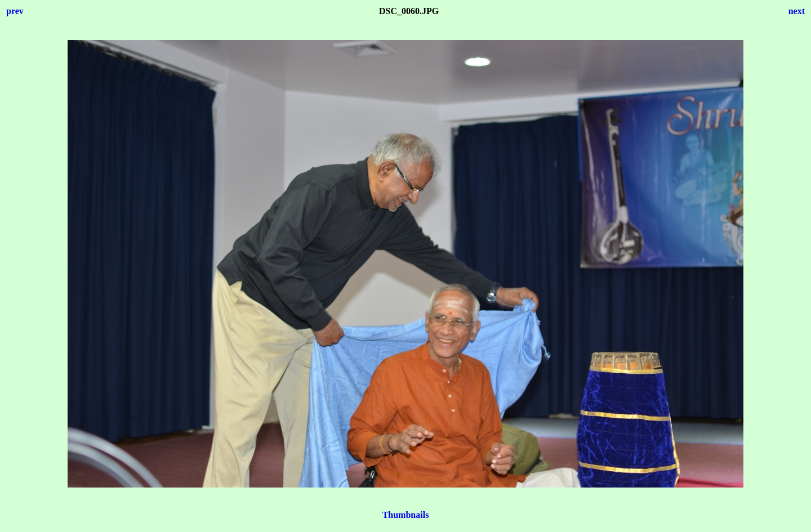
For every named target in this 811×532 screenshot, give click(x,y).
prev (15, 11)
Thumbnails (406, 515)
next (797, 11)
